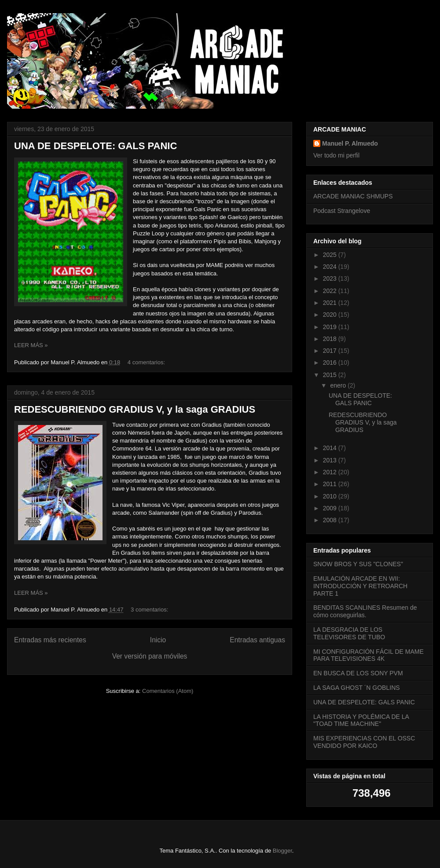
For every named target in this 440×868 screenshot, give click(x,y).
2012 (331, 472)
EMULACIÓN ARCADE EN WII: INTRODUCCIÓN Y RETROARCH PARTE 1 (360, 586)
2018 (331, 339)
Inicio (158, 640)
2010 (331, 496)
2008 (331, 520)
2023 (331, 278)
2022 (331, 291)
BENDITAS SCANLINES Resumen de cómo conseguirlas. (365, 611)
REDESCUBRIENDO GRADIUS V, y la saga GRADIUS (135, 409)
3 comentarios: (150, 610)
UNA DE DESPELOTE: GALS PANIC (95, 146)
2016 (331, 363)
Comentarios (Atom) (168, 691)
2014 (331, 448)
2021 (331, 303)
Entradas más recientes (50, 640)
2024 (331, 267)
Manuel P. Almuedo (350, 143)
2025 (331, 255)
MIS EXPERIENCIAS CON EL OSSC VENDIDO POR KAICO (364, 742)
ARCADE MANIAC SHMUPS (353, 196)
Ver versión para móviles (150, 656)
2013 (331, 460)
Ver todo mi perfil (336, 155)
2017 (331, 351)
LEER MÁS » (31, 345)
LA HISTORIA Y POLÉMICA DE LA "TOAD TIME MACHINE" (361, 720)
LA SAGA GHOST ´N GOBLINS (357, 688)
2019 (331, 327)
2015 (331, 375)
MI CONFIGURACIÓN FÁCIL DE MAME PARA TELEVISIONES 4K (368, 655)
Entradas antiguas (257, 640)
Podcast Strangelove (342, 211)
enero (339, 385)
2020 (331, 315)
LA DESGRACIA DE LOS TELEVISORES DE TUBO (349, 633)
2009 (331, 508)
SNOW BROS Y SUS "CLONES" (358, 564)
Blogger (282, 851)
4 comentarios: (147, 362)
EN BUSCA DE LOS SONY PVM (358, 673)
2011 (331, 484)
